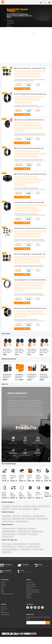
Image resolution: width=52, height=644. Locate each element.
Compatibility (18, 71)
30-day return (25, 157)
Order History (4, 609)
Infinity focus (36, 123)
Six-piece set (18, 237)
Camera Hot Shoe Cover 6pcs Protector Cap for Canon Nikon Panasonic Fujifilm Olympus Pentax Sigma (30, 228)
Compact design (43, 314)
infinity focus (36, 97)
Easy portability (37, 234)
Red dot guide (27, 182)
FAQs (2, 611)
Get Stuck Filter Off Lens (21, 477)
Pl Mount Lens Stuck (47, 493)
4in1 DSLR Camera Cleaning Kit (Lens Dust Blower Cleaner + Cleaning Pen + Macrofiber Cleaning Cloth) (32, 376)
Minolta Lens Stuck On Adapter (39, 494)
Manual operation (19, 126)
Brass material (38, 126)
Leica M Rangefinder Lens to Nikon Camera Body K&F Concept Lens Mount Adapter (30, 280)
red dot (42, 97)
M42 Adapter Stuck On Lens (30, 494)
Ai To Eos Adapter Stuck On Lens (4, 494)
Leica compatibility (19, 283)
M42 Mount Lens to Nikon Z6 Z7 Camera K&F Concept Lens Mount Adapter (30, 308)
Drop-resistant (42, 71)
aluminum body (28, 154)
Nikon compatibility (29, 283)
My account (4, 607)
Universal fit (44, 231)
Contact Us (4, 584)
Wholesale (29, 598)
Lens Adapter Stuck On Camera (47, 477)
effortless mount (35, 100)
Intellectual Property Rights (33, 592)
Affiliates (28, 596)
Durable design (18, 288)
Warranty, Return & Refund (33, 590)
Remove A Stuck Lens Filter (13, 477)
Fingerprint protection (20, 77)
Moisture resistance (28, 231)
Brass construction (19, 286)
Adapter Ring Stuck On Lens (39, 477)
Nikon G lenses (18, 151)
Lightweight (34, 71)
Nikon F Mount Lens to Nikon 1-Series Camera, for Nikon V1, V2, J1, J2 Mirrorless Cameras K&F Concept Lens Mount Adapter (30, 120)
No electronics (37, 211)
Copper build (43, 206)
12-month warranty (34, 157)
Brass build (35, 314)
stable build (36, 154)
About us (3, 582)
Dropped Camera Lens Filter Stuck (5, 477)
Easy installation (30, 77)
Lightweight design (27, 234)
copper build (27, 100)
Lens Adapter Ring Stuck (22, 494)
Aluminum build (18, 128)
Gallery (3, 592)
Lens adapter (18, 123)
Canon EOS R (26, 151)
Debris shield (37, 231)
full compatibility (27, 102)
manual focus (29, 97)
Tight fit (16, 74)
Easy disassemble (33, 208)
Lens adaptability (29, 211)
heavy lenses (18, 157)
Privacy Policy (30, 582)
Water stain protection (34, 74)
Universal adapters (19, 291)
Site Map (3, 586)
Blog (2, 588)
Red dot (26, 208)
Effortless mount (35, 206)
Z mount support (19, 182)
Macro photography (40, 283)
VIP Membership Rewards (7, 594)
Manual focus (18, 177)
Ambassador (29, 594)
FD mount (17, 97)
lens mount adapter (35, 151)
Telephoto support (28, 128)
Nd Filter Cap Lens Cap (30, 477)
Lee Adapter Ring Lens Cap (13, 494)
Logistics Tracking (5, 615)
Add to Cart (18, 89)
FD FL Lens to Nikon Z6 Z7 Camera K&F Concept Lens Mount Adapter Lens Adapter (30, 94)
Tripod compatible (37, 128)
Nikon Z (22, 97)
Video (2, 590)
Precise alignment (19, 180)
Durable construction (27, 123)
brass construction (19, 154)
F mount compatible (38, 180)
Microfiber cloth (25, 237)
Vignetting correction (20, 185)
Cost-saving (24, 317)
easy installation (18, 102)
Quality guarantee (19, 131)
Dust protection (23, 74)
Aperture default (35, 182)
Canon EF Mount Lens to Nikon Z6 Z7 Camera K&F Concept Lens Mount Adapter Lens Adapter (29, 203)
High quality (17, 317)
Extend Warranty (5, 613)
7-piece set (38, 77)
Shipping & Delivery (31, 586)
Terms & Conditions (31, 584)
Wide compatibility (29, 126)
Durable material (26, 71)
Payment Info (30, 588)
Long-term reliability (35, 237)
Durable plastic (18, 234)
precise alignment (19, 100)
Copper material (33, 177)
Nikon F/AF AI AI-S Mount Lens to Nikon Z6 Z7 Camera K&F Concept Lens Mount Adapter (30, 174)
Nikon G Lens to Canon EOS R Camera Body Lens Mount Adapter (29, 148)
